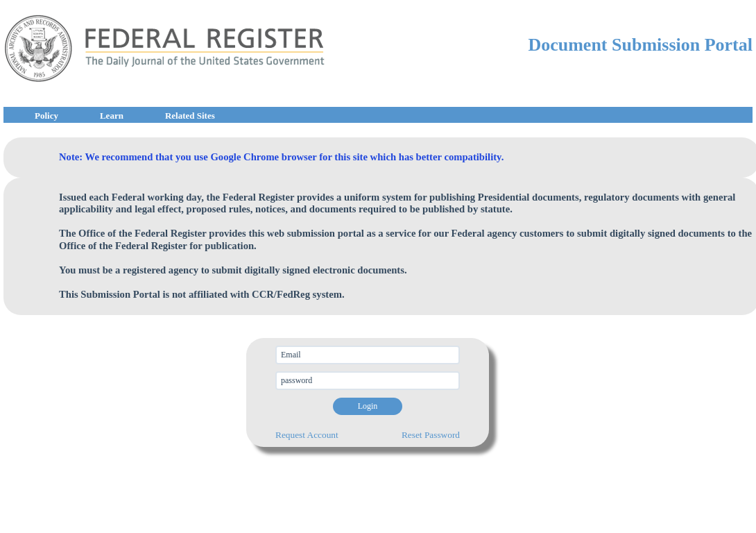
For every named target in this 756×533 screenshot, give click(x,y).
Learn (112, 116)
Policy (46, 116)
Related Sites (190, 116)
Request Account (307, 435)
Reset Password (431, 435)
